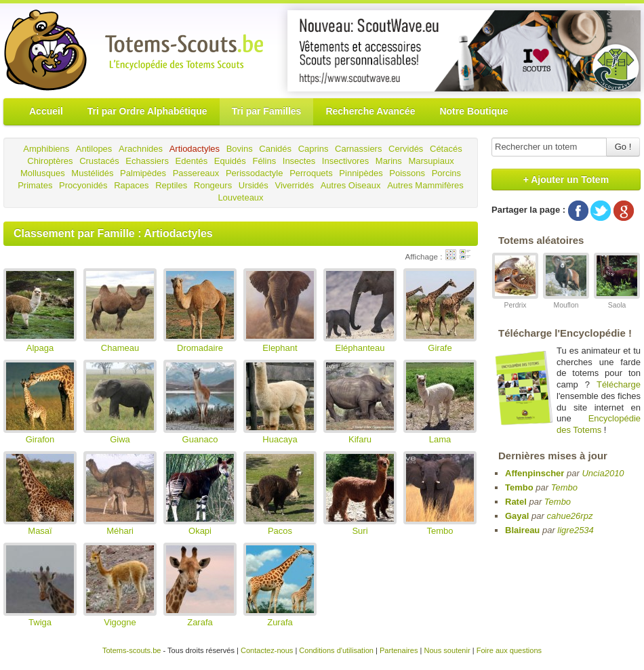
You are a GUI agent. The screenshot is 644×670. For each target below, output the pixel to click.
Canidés (275, 149)
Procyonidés (83, 185)
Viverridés (294, 185)
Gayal (517, 516)
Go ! (623, 147)
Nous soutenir (447, 650)
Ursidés (254, 185)
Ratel (516, 502)
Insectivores (345, 161)
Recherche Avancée (370, 111)
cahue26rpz (569, 516)
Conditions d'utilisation (336, 650)
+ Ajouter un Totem (566, 180)
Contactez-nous (267, 650)
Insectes (299, 161)
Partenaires (399, 650)
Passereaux (196, 173)
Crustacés (99, 161)
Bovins (240, 149)
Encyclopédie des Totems (599, 424)
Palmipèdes (143, 173)
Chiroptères (50, 161)
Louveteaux (240, 197)
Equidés (230, 161)
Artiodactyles (195, 149)
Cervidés (406, 149)
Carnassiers (358, 149)
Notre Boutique (474, 111)
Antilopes (94, 149)
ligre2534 (576, 530)
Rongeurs (213, 185)
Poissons (407, 173)
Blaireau (522, 530)
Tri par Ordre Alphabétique (147, 111)
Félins (264, 161)
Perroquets (311, 173)
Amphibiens (46, 149)
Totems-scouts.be (132, 650)
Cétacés (446, 149)
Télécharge (619, 384)
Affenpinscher (535, 473)
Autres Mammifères (425, 185)
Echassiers (147, 161)
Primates (35, 185)
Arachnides (141, 149)
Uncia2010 (603, 473)
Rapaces (131, 185)
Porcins (446, 173)
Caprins (314, 149)
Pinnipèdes (361, 173)
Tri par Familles (267, 111)
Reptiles (171, 185)
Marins (389, 161)
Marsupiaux (431, 161)
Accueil (46, 111)
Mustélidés (92, 173)
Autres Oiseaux (351, 185)
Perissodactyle (255, 173)
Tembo (519, 487)
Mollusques (43, 173)
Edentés (192, 161)
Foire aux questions (509, 650)
